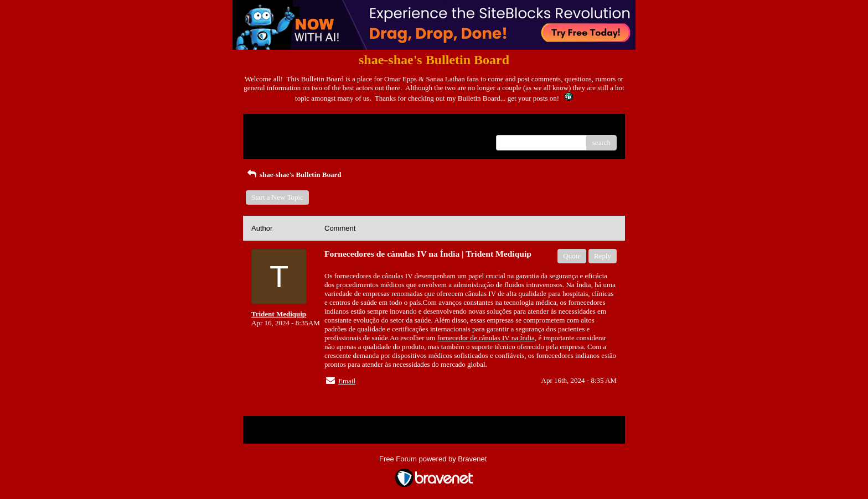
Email (347, 381)
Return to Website (277, 126)
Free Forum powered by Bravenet (434, 459)
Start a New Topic (277, 197)
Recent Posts (270, 139)
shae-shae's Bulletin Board (293, 175)
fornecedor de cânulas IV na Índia (486, 338)
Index (321, 126)
